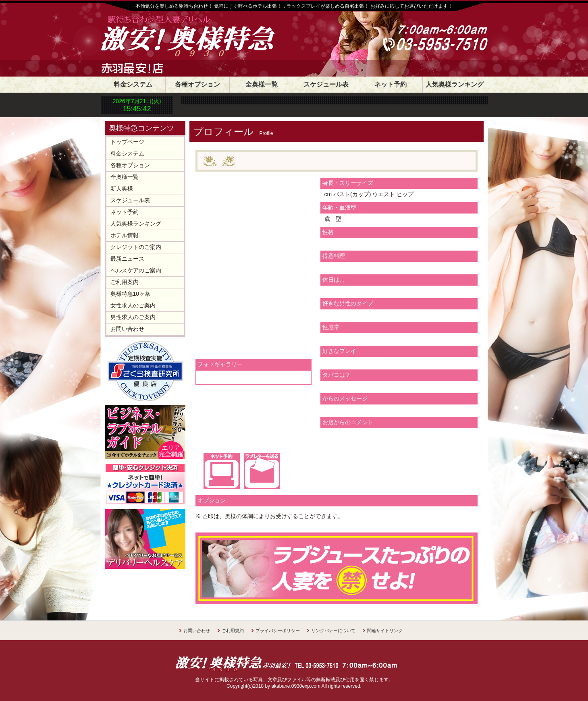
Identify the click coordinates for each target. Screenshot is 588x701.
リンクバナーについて (333, 630)
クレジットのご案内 (136, 247)
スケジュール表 (326, 84)
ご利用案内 (125, 282)
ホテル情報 (125, 235)
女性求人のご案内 (133, 305)
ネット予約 (391, 84)
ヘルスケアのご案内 (136, 270)
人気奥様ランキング (455, 84)
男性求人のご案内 (133, 317)
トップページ (127, 142)
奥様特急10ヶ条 (131, 294)
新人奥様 (122, 189)
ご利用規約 (233, 630)
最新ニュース (127, 259)
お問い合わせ (127, 329)
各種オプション (197, 84)
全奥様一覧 (262, 84)
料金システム (133, 84)
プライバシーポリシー (278, 630)
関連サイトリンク (385, 630)
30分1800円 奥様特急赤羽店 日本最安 (212, 37)
